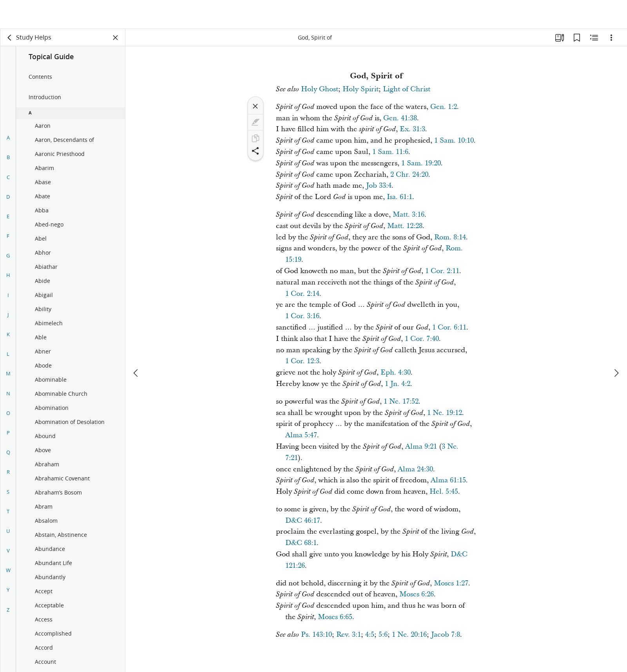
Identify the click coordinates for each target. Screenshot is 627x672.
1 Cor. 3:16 (302, 316)
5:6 (383, 635)
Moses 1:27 (451, 583)
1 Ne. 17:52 (401, 401)
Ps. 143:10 (316, 635)
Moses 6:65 (335, 617)
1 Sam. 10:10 (454, 140)
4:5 (370, 635)
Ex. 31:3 (412, 129)
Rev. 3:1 (349, 635)
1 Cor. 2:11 (442, 271)
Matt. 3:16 (409, 215)
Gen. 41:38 (400, 118)
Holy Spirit (361, 89)
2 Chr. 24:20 (409, 175)
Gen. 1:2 (444, 107)
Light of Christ (407, 89)
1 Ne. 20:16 (409, 635)
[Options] (611, 38)
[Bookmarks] (577, 38)
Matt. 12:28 (405, 226)
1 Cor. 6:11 (449, 327)
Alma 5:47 (301, 435)
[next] (616, 344)
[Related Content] (594, 38)
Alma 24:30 (415, 469)
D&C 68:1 (301, 543)
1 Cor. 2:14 (302, 294)
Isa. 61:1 (400, 197)
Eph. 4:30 (396, 372)
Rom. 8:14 (450, 237)
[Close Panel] (116, 38)
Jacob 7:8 (446, 635)
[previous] (136, 344)
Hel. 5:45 (444, 492)
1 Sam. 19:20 (421, 163)
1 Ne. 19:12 (445, 413)
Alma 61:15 (448, 480)
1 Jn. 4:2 (398, 384)
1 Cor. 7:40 (422, 339)
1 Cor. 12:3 (302, 361)
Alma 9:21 (421, 446)
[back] (10, 38)
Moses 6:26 (417, 594)
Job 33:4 (379, 186)
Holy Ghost (320, 89)
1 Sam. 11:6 (390, 152)
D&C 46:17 (303, 521)
